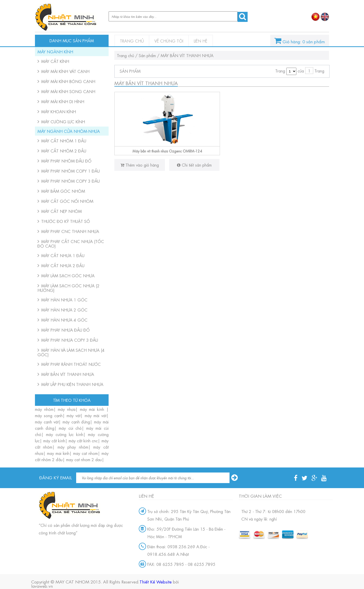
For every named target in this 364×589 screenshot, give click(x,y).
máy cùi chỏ (70, 428)
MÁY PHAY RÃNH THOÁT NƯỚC (71, 364)
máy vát (74, 415)
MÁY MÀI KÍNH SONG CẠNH (68, 91)
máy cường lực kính (65, 434)
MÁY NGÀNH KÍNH (55, 51)
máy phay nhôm (73, 447)
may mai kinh (58, 453)
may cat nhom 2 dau (84, 459)
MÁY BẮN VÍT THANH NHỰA (68, 374)
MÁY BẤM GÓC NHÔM (63, 191)
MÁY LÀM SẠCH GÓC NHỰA (68, 275)
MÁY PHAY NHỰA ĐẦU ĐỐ (65, 330)
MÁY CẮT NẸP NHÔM (61, 211)
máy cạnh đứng (76, 422)
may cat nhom (85, 453)
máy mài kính (93, 409)
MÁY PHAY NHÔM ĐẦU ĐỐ (66, 161)
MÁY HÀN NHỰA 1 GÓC (64, 300)
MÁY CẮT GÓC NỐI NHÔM (67, 201)
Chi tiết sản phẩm (194, 165)
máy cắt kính (54, 440)
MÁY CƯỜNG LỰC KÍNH (63, 121)
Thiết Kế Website (156, 581)
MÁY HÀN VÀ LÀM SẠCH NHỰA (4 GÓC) (71, 352)
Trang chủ (132, 41)
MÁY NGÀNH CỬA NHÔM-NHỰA (69, 131)
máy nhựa (67, 409)
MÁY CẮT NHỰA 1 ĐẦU (63, 255)
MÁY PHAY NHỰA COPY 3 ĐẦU (70, 340)
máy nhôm (44, 409)
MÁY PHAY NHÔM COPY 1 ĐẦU (71, 171)
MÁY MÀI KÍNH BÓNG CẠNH (68, 81)
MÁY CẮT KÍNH (55, 61)
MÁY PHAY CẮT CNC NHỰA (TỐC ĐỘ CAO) (71, 243)
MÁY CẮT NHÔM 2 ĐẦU (64, 151)
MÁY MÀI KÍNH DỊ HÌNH (63, 101)
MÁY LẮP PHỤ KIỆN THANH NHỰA (72, 384)
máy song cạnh (49, 415)
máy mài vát (96, 415)
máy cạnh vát (47, 422)
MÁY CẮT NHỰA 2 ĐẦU (63, 265)
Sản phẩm (147, 55)
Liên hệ (201, 41)
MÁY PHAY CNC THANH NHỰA (70, 231)
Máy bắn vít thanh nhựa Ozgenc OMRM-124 (167, 151)
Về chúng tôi (169, 41)
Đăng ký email (56, 477)
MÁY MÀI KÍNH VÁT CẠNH (65, 71)
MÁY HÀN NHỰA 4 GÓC (64, 320)
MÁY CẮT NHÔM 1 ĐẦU (64, 141)
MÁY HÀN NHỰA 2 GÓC (64, 310)
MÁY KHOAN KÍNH (59, 111)
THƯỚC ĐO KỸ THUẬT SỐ (66, 221)
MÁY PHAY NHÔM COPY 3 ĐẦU (71, 181)
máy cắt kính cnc (83, 440)
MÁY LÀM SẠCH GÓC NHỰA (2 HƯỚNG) (69, 288)
